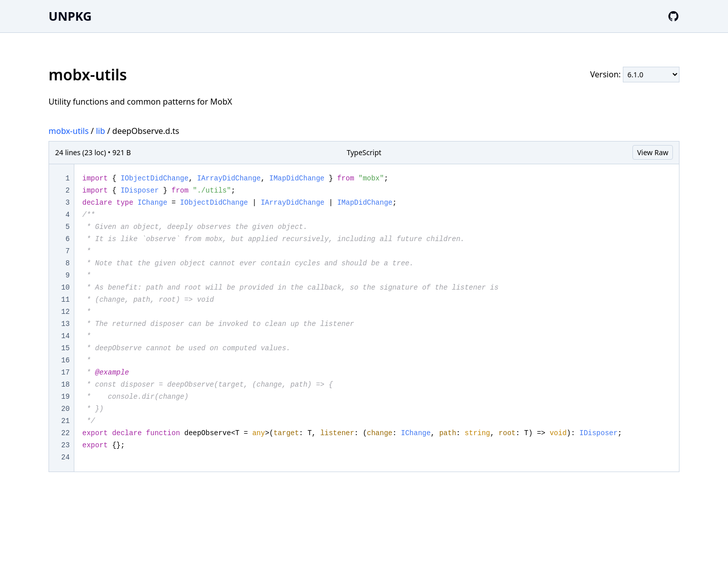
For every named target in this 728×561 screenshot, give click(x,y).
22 (65, 433)
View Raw (653, 152)
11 (65, 300)
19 (65, 397)
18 (65, 385)
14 (65, 336)
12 (65, 312)
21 (65, 421)
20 (65, 409)
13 (65, 324)
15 (65, 348)
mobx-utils (69, 131)
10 (65, 288)
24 (65, 457)
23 (65, 445)
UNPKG (70, 16)
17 (65, 372)
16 (65, 360)
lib (101, 131)
